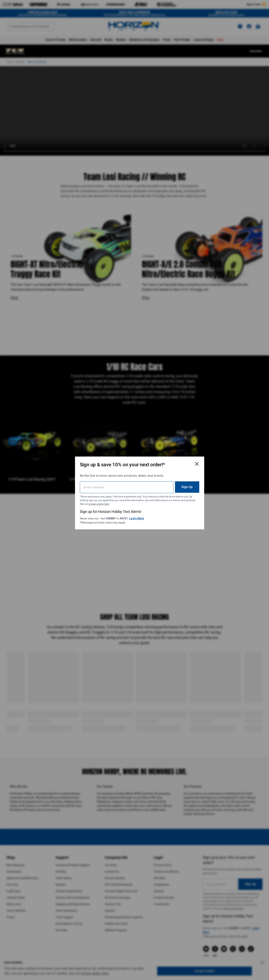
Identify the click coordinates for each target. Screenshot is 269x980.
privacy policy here (123, 501)
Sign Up (176, 484)
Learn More (137, 515)
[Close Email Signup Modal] (186, 461)
